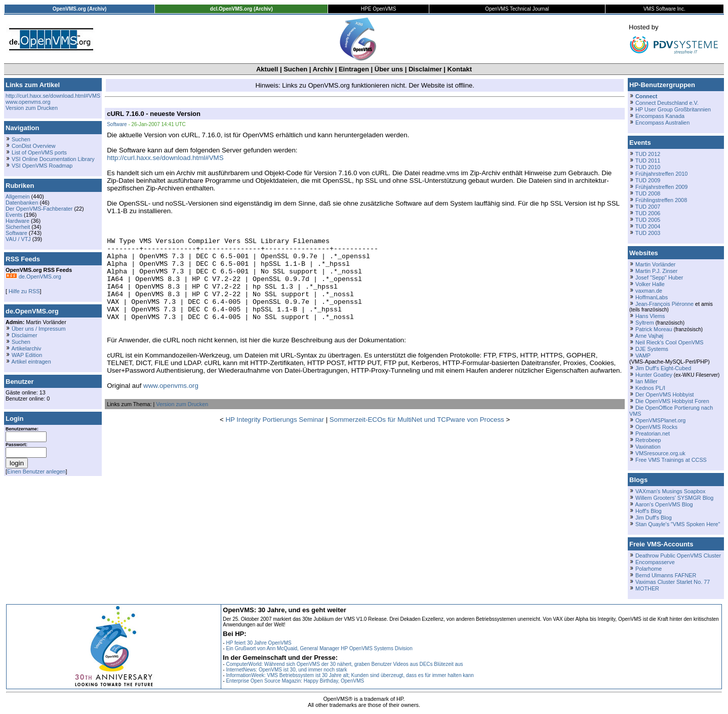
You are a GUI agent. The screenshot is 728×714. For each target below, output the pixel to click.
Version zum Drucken (32, 108)
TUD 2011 (648, 161)
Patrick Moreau (654, 329)
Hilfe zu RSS (23, 291)
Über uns (389, 69)
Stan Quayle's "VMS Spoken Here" (678, 524)
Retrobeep (648, 440)
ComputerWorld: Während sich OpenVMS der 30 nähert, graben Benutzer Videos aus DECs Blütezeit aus (344, 664)
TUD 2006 (648, 213)
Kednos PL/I (650, 388)
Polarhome (649, 569)
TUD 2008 (648, 193)
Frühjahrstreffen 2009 (661, 187)
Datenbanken (22, 203)
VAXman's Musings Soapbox (671, 491)
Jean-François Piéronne (664, 304)
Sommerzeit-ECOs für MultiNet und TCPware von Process (417, 438)
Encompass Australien (662, 123)
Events (14, 215)
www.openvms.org (28, 102)
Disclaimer (425, 69)
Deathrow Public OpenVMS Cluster (678, 556)
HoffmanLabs (652, 297)
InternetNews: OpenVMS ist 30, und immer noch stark (286, 670)
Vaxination (648, 447)
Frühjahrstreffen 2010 (661, 174)
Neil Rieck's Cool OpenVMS (669, 342)
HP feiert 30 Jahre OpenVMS (258, 643)
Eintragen (354, 69)
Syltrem (645, 323)
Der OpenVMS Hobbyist (665, 394)
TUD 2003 (648, 233)
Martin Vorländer (655, 264)
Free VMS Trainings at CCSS (671, 460)
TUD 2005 (648, 220)
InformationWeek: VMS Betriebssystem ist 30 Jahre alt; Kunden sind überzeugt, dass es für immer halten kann (350, 675)
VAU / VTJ (18, 239)
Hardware (17, 221)
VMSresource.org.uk (660, 453)
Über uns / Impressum (39, 329)
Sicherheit (18, 227)
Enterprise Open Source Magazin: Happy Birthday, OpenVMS (295, 681)
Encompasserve (655, 562)
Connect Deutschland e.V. (667, 103)
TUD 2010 (648, 167)
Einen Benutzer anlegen (36, 471)
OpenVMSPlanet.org (660, 420)
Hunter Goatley (654, 375)
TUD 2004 (648, 226)
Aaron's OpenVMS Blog (664, 504)
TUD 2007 (648, 207)
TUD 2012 (648, 154)
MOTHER (647, 588)
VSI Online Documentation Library (53, 159)
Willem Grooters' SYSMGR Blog (674, 498)
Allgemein (18, 196)
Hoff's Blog (649, 511)
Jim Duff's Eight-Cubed (663, 368)
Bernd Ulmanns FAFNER (666, 575)
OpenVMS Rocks (656, 427)
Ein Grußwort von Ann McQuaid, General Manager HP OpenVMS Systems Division (319, 648)
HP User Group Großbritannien (673, 109)
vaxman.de (649, 291)
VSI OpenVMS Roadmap (42, 166)
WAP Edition (27, 355)
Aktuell (267, 69)
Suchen (295, 69)
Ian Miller (646, 381)
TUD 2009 (648, 180)
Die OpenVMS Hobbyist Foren (672, 401)
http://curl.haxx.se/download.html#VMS (53, 96)
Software (16, 233)
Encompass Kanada (660, 116)
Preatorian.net (653, 433)
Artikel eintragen (31, 362)
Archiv (323, 69)
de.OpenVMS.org (33, 276)
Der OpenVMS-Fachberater (39, 209)
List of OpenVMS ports (39, 152)
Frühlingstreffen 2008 (661, 200)
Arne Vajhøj (649, 336)
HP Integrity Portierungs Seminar (275, 438)
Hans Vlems (650, 316)
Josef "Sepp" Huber (659, 277)
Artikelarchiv (26, 348)
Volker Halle (650, 284)
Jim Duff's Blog (654, 518)
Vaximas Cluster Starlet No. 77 (673, 582)
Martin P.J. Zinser (656, 271)
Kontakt (460, 69)
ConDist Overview (34, 146)
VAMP (643, 355)
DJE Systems (652, 349)
